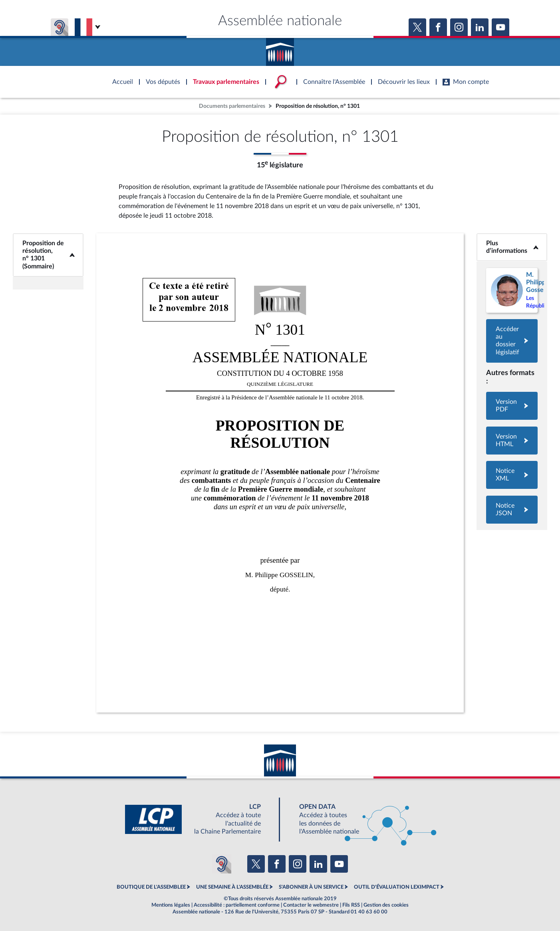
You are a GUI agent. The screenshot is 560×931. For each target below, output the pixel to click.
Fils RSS (351, 905)
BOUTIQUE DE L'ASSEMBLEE (151, 887)
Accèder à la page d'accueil (280, 49)
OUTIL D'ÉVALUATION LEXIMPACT (397, 887)
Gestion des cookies (386, 905)
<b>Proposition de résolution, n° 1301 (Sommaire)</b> (48, 255)
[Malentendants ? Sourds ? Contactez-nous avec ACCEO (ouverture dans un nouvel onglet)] (222, 864)
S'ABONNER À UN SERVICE (311, 887)
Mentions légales (171, 905)
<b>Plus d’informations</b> (512, 247)
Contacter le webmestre (311, 905)
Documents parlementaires (232, 106)
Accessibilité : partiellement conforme (237, 905)
